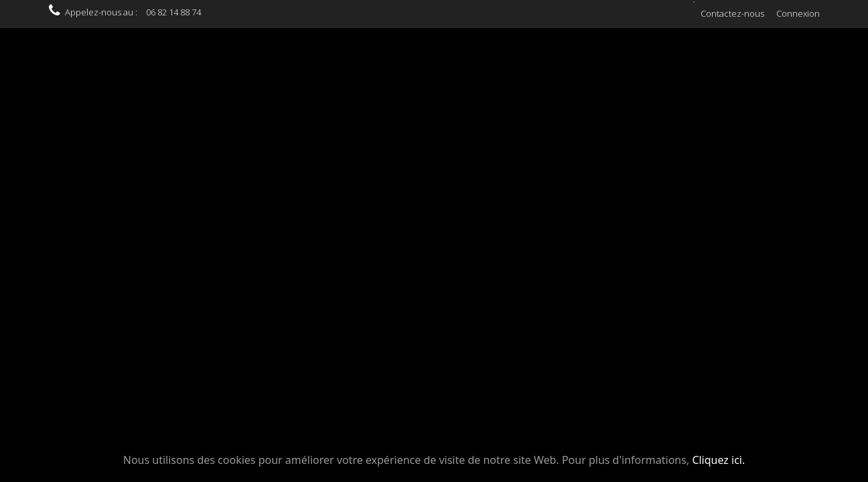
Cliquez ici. (718, 460)
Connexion (798, 13)
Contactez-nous (732, 13)
